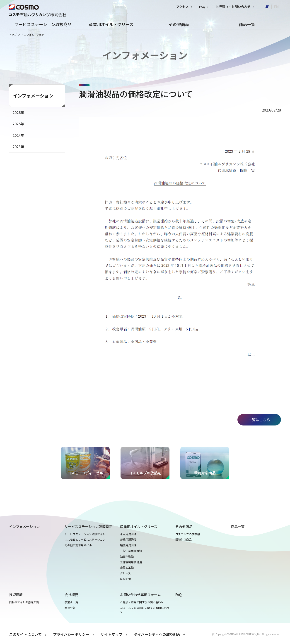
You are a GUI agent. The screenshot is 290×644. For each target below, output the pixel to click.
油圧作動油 (127, 556)
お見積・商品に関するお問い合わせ (142, 602)
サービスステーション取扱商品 (43, 24)
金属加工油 (127, 568)
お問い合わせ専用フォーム (140, 595)
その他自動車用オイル (78, 545)
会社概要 (71, 595)
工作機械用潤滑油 (131, 562)
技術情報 (16, 595)
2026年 (18, 112)
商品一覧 (247, 24)
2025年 (18, 124)
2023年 (18, 147)
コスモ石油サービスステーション (85, 539)
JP (267, 7)
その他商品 (179, 24)
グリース (125, 573)
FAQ (202, 7)
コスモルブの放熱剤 (188, 534)
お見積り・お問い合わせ (233, 7)
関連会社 (70, 608)
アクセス (182, 7)
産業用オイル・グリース (111, 24)
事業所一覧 (71, 602)
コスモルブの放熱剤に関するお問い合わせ (145, 610)
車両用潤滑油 (128, 534)
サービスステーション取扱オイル (85, 534)
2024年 (18, 135)
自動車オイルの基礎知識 (24, 602)
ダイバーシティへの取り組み (157, 634)
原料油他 (126, 579)
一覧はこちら (259, 420)
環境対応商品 (184, 539)
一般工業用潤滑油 (131, 551)
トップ (13, 35)
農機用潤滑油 (128, 539)
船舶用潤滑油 (128, 545)
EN (276, 7)
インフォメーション (33, 96)
